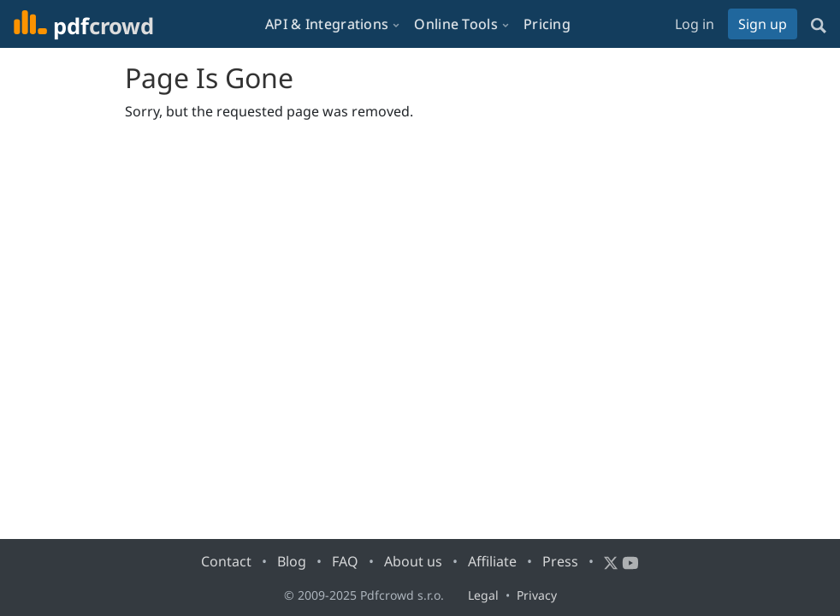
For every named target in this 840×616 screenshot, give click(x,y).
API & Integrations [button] (327, 24)
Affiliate (492, 561)
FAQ (345, 561)
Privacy (537, 595)
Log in (695, 24)
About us (413, 561)
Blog (292, 561)
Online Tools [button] (456, 24)
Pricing (547, 24)
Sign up (763, 24)
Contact (226, 561)
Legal (483, 595)
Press (560, 561)
